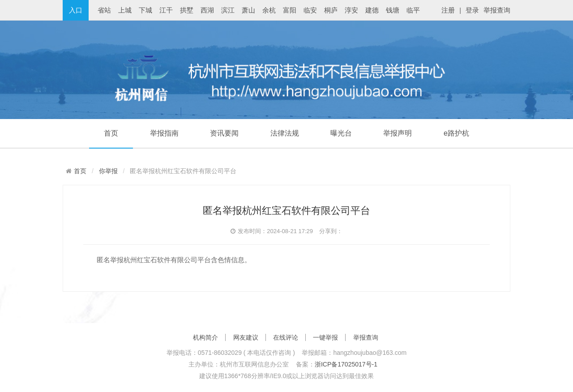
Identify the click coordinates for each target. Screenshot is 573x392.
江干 (166, 10)
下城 (145, 10)
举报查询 (497, 10)
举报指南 (164, 133)
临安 (310, 10)
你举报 (108, 171)
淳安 (351, 10)
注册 (448, 10)
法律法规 (285, 133)
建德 (372, 10)
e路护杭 (456, 133)
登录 (472, 10)
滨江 (228, 10)
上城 (125, 10)
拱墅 (187, 10)
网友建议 (246, 337)
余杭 (269, 10)
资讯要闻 (224, 133)
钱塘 (393, 10)
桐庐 (331, 10)
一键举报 (325, 337)
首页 (111, 133)
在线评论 (286, 337)
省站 (104, 10)
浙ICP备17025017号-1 (346, 364)
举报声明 (398, 133)
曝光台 (341, 133)
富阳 (290, 10)
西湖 (207, 10)
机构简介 (205, 337)
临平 (413, 10)
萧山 (248, 10)
